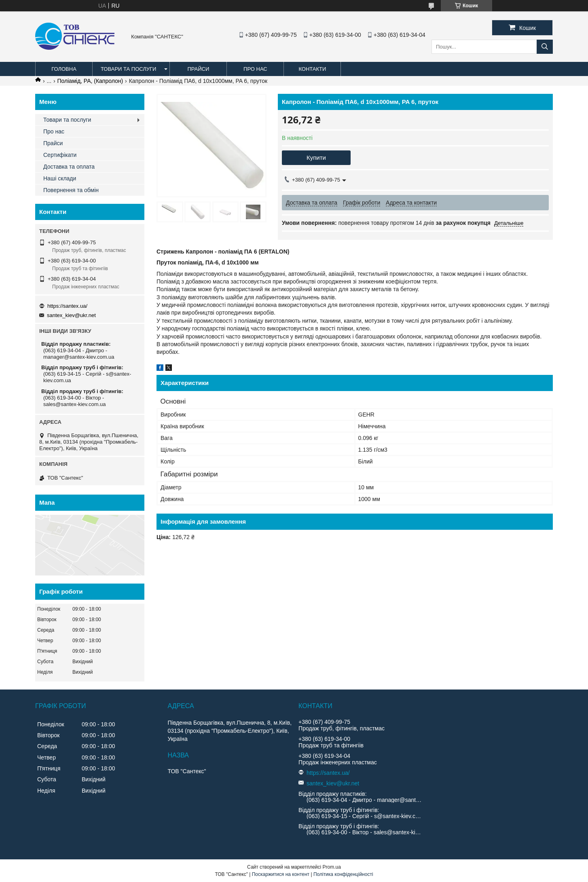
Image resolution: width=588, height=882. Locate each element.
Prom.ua (332, 867)
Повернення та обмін (71, 190)
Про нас (255, 69)
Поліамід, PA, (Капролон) (90, 81)
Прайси (198, 69)
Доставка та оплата (69, 167)
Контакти (312, 69)
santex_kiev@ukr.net (71, 315)
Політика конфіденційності (343, 874)
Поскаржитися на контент (281, 874)
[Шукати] (545, 47)
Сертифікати (60, 155)
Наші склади (60, 178)
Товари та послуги (128, 69)
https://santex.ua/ (67, 306)
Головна (64, 69)
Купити (316, 158)
